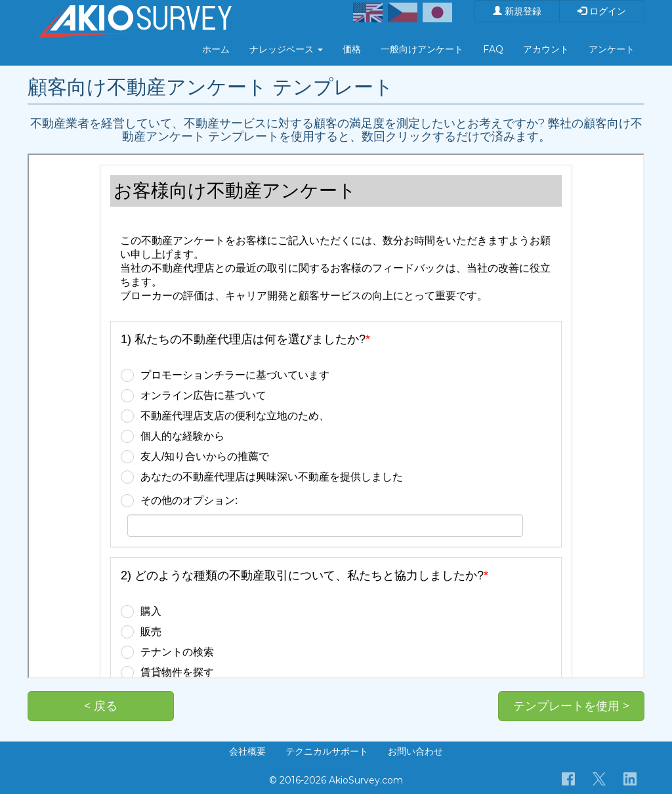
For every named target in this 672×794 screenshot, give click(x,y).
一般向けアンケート (422, 49)
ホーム (216, 49)
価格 (352, 49)
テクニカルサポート (327, 751)
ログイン (602, 11)
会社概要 (247, 751)
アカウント (546, 49)
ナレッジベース (286, 49)
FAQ (493, 49)
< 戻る (101, 706)
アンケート (612, 49)
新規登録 (517, 11)
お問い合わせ (415, 751)
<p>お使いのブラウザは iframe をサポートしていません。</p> (336, 416)
